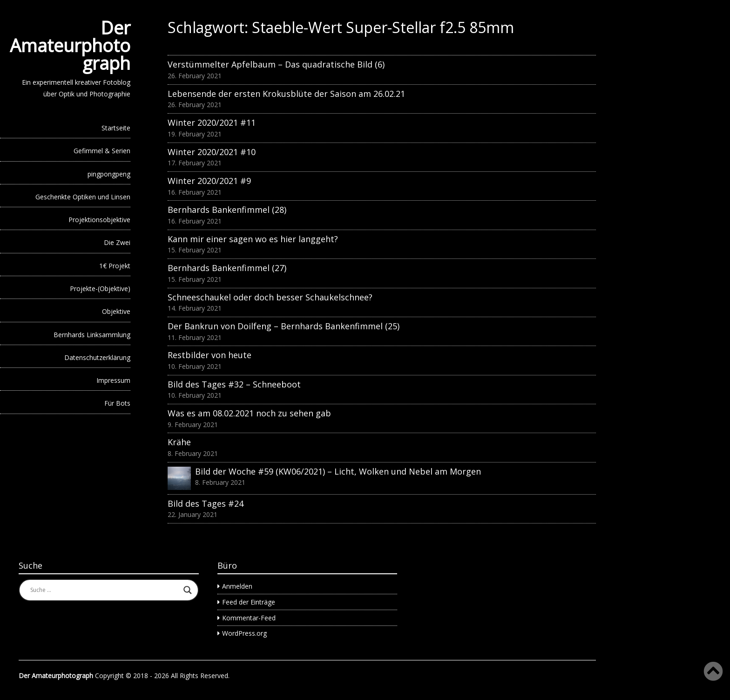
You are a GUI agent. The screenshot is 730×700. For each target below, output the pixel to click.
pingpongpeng (109, 174)
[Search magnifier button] (188, 590)
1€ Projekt (115, 266)
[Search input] (105, 590)
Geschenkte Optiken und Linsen (83, 197)
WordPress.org (244, 633)
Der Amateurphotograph (70, 45)
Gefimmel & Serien (102, 151)
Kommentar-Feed (249, 618)
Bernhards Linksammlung (92, 335)
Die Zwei (117, 242)
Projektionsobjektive (99, 220)
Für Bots (117, 403)
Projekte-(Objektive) (100, 289)
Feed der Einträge (249, 602)
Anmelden (237, 586)
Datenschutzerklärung (97, 357)
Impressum (113, 380)
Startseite (116, 128)
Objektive (116, 311)
